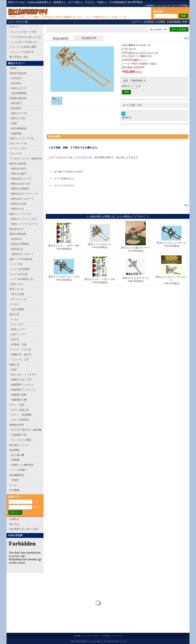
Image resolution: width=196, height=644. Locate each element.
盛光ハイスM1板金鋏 (21, 259)
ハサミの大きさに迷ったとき (25, 37)
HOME (150, 6)
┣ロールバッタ (18, 299)
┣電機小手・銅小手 (20, 355)
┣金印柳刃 (16, 83)
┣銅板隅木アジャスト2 (22, 390)
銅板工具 (14, 365)
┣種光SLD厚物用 (19, 189)
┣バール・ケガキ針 (20, 349)
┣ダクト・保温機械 (20, 415)
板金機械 (14, 450)
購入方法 (14, 524)
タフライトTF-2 (18, 148)
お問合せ (14, 519)
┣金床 (13, 369)
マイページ (116, 636)
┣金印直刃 (16, 78)
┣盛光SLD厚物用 (19, 244)
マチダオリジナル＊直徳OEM (26, 159)
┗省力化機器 (17, 309)
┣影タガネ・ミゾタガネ (23, 374)
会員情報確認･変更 (177, 22)
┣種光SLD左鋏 (18, 204)
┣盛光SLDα (16, 249)
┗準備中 (14, 480)
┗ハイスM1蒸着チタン (22, 279)
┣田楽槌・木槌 (18, 344)
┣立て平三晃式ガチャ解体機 (25, 430)
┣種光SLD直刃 (18, 169)
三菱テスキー (17, 284)
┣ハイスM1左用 (18, 274)
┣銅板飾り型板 (18, 395)
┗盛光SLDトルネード (22, 254)
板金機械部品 (17, 475)
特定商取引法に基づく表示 (24, 529)
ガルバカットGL (18, 143)
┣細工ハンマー (18, 334)
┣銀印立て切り (18, 118)
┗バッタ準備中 (18, 470)
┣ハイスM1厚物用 (20, 269)
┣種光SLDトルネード (22, 199)
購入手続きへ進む (19, 57)
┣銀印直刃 (16, 103)
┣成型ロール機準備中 (22, 465)
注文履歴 (160, 22)
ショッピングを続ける (22, 52)
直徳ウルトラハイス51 (22, 138)
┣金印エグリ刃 (18, 88)
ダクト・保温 (17, 405)
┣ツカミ (14, 304)
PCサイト (15, 27)
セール (13, 485)
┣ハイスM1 (16, 264)
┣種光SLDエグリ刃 (20, 179)
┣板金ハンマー (18, 329)
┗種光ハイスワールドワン (24, 224)
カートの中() (180, 6)
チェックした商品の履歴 (23, 47)
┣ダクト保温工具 (19, 410)
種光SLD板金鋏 (18, 164)
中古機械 (14, 490)
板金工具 (14, 314)
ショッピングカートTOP (23, 32)
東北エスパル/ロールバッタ (143, 53)
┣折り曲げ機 (17, 455)
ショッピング (163, 6)
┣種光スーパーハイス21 (23, 219)
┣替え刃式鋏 (17, 294)
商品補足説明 (89, 38)
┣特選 (13, 123)
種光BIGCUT (17, 229)
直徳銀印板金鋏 (18, 98)
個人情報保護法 (79, 641)
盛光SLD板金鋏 (18, 234)
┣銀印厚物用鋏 (18, 128)
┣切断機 (14, 460)
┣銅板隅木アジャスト (22, 385)
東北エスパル (17, 289)
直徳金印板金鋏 (18, 73)
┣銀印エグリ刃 (18, 113)
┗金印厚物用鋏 (18, 93)
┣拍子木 (14, 339)
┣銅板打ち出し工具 (20, 380)
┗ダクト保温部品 (19, 420)
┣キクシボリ (17, 324)
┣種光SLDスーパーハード (24, 194)
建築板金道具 (17, 425)
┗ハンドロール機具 (20, 440)
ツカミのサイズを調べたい (24, 42)
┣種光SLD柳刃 (18, 174)
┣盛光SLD (15, 239)
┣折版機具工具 (18, 435)
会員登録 (149, 22)
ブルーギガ (16, 153)
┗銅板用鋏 (16, 133)
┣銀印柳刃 (16, 108)
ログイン (137, 22)
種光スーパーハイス (20, 214)
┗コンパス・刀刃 (19, 360)
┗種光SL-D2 (17, 209)
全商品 (13, 68)
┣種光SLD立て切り (20, 184)
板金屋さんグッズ (19, 445)
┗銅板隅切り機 (18, 400)
